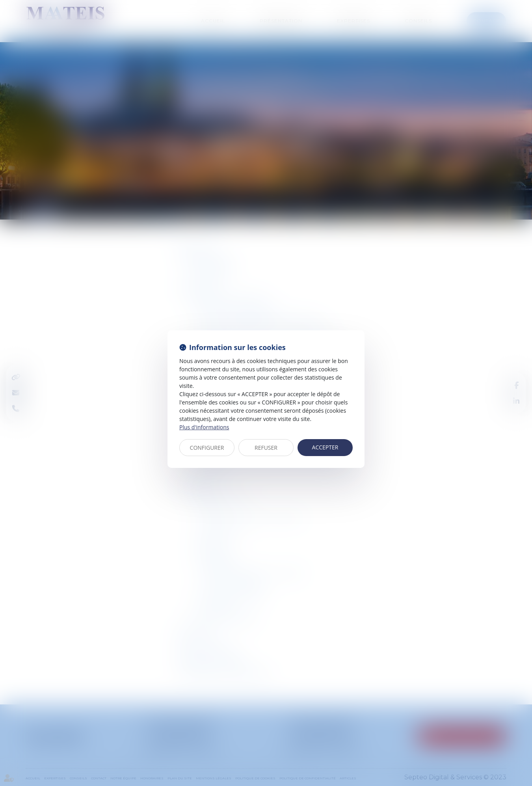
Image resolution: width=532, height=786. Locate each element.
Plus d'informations (204, 427)
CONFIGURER (207, 448)
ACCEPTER (325, 447)
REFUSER (266, 448)
